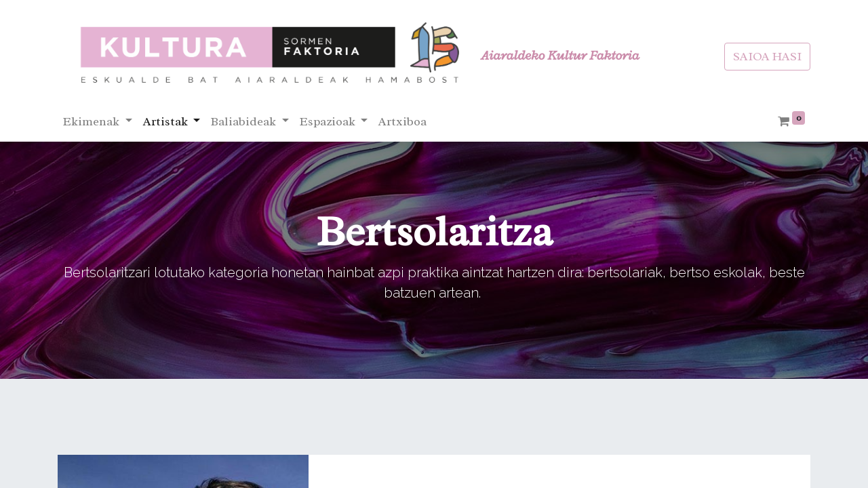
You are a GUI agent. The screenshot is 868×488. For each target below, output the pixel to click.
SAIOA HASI (767, 56)
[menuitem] (402, 122)
